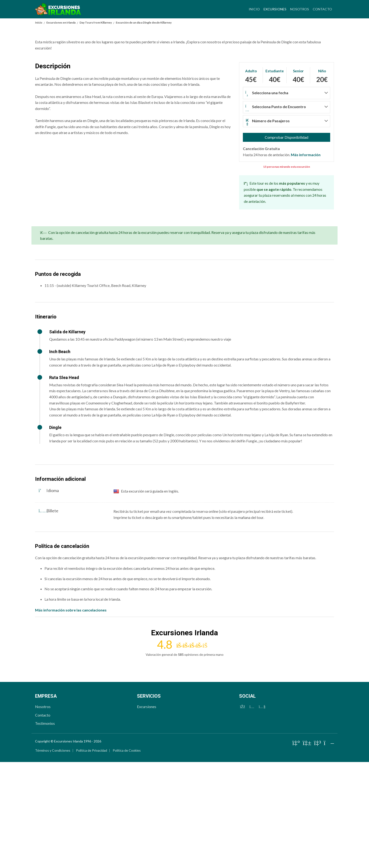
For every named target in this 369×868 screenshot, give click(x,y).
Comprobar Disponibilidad (287, 243)
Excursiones (276, 8)
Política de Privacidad (92, 856)
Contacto (322, 9)
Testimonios (45, 829)
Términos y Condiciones (53, 856)
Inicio (254, 9)
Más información (306, 261)
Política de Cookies (127, 856)
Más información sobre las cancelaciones (71, 716)
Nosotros (300, 9)
